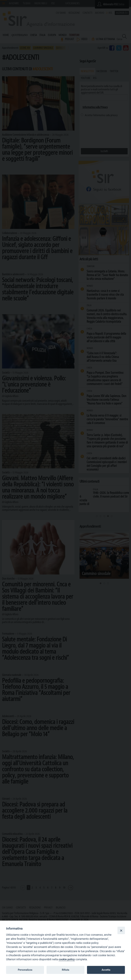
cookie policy (67, 959)
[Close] (121, 930)
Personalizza (25, 970)
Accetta (106, 970)
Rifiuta (65, 970)
